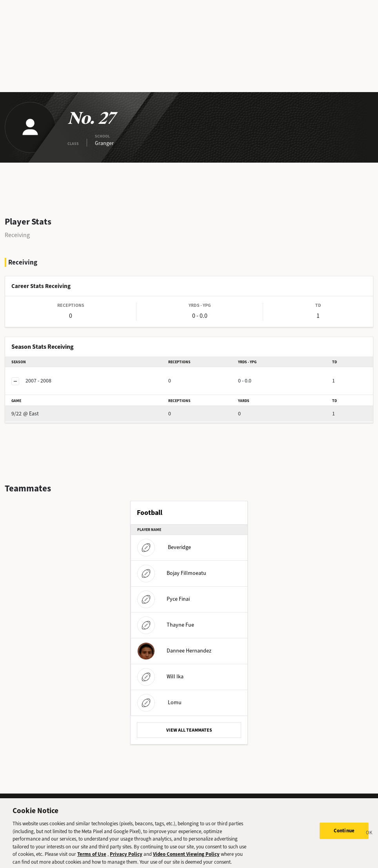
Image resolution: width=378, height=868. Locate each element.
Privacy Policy (126, 858)
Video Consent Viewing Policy (186, 858)
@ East (25, 414)
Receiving (17, 235)
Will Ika (160, 677)
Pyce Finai (164, 599)
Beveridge (164, 547)
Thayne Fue (166, 625)
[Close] (369, 838)
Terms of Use (92, 858)
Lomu (159, 702)
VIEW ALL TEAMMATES (189, 730)
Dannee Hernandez (174, 651)
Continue (344, 835)
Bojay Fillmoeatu (172, 573)
